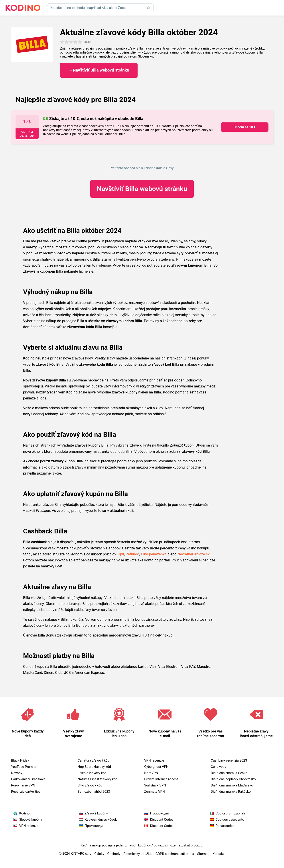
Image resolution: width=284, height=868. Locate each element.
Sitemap (203, 854)
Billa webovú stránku (142, 189)
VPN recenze (29, 826)
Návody (17, 773)
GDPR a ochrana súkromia (175, 854)
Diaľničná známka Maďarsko (232, 785)
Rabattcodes (225, 826)
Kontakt (218, 854)
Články (99, 854)
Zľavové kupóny (96, 813)
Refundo (132, 554)
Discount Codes (162, 820)
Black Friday (20, 760)
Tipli (121, 554)
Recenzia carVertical (26, 792)
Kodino (25, 813)
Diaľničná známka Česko (229, 773)
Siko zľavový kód (90, 785)
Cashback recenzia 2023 (229, 760)
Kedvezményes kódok (101, 820)
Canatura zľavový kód (94, 760)
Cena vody (218, 767)
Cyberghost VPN (156, 767)
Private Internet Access (161, 779)
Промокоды (160, 813)
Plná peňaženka (154, 554)
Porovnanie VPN (23, 785)
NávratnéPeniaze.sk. (194, 554)
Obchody (114, 854)
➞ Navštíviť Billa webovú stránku (99, 70)
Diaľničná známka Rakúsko (231, 792)
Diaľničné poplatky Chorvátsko (233, 779)
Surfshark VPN (155, 785)
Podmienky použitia (138, 854)
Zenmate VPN (155, 792)
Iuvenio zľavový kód (92, 773)
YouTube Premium (25, 767)
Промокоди (94, 826)
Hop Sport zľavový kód (94, 767)
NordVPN (151, 773)
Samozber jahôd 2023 (94, 792)
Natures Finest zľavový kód (98, 779)
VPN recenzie (154, 760)
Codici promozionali (230, 813)
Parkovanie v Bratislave (28, 779)
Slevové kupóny (31, 820)
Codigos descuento (230, 820)
